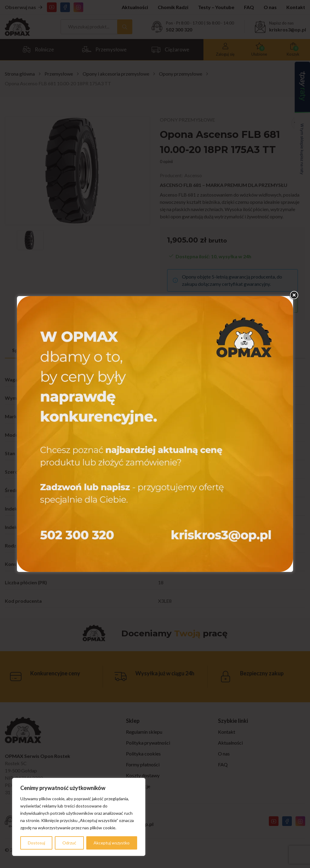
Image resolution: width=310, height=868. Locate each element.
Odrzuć (69, 843)
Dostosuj (36, 843)
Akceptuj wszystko (112, 843)
